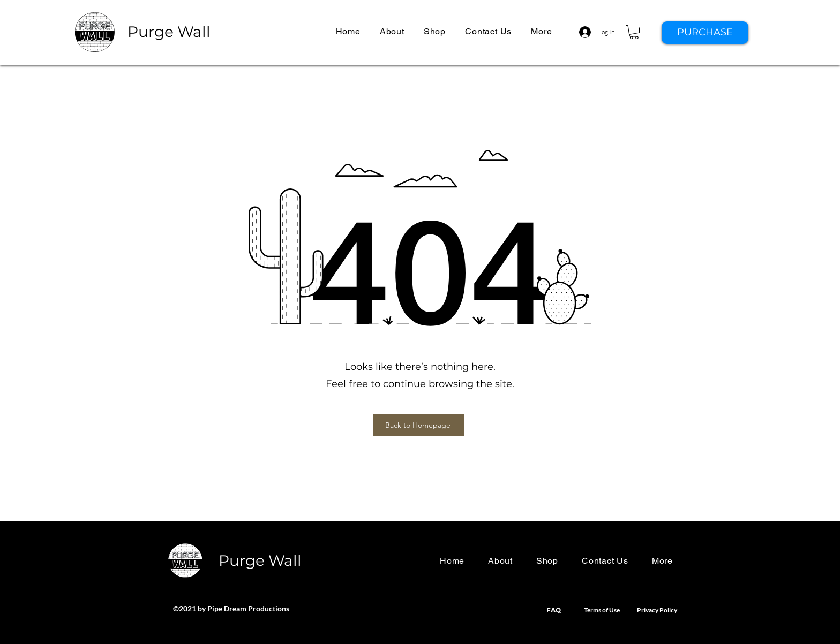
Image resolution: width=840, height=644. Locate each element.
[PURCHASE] (705, 33)
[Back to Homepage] (419, 425)
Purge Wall (169, 32)
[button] (541, 31)
